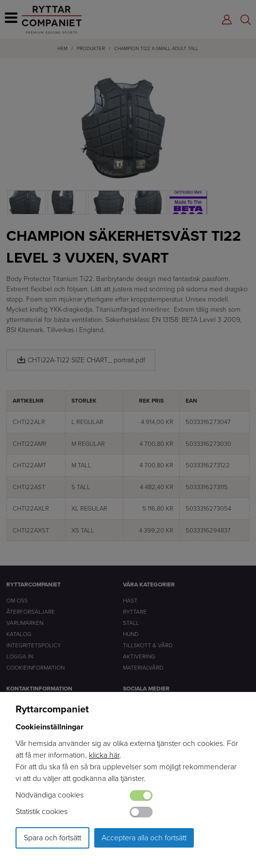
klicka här (104, 755)
